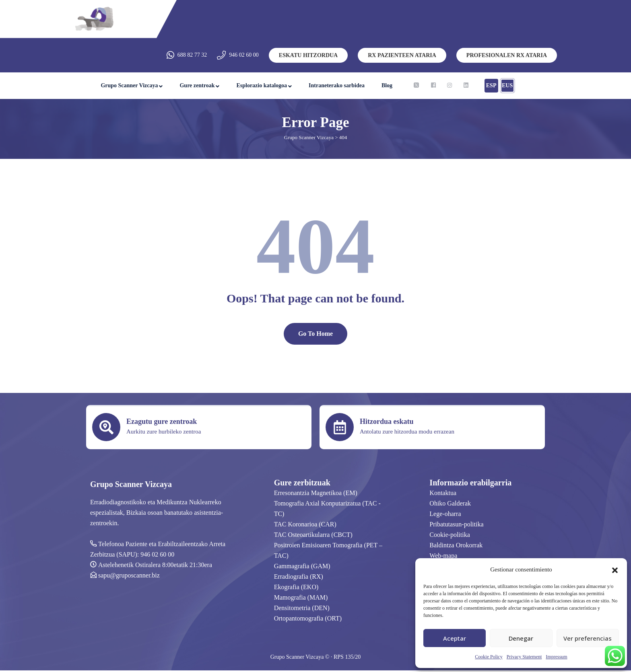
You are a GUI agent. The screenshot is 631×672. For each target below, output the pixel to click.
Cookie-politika (450, 536)
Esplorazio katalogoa (262, 85)
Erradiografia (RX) (299, 578)
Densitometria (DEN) (302, 609)
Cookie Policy (489, 657)
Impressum (556, 657)
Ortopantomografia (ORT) (308, 620)
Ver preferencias (588, 638)
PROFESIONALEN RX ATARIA (507, 55)
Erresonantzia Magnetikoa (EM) (316, 494)
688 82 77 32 (192, 55)
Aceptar (455, 638)
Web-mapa (443, 557)
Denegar (521, 638)
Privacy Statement (524, 657)
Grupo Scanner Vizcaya (129, 85)
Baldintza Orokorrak (456, 547)
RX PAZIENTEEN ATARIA (402, 55)
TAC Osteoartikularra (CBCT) (313, 536)
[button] (615, 569)
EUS (507, 85)
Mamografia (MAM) (301, 599)
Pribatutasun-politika (456, 526)
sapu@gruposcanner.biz (129, 577)
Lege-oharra (445, 515)
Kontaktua (443, 494)
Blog (387, 85)
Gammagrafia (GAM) (302, 568)
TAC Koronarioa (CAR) (305, 526)
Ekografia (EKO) (296, 589)
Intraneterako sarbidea (337, 85)
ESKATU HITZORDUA (308, 55)
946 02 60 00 (244, 55)
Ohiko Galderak (450, 505)
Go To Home (315, 335)
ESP (491, 85)
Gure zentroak (197, 85)
